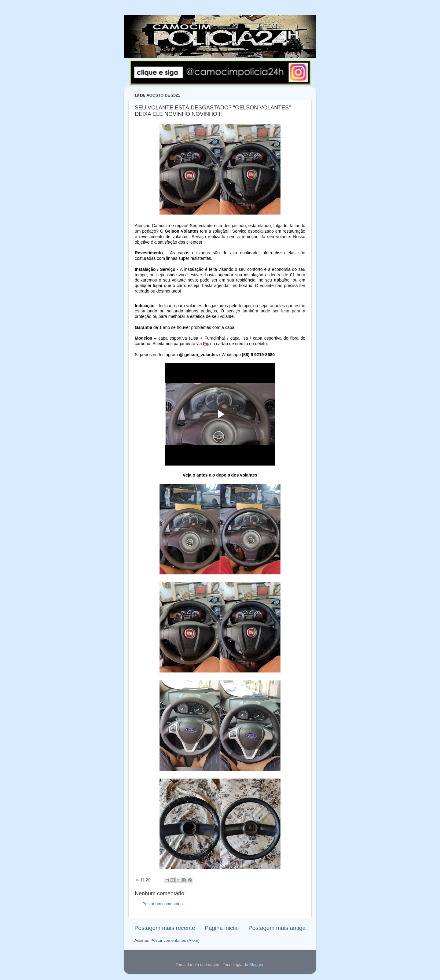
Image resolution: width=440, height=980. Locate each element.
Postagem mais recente (165, 928)
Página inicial (222, 928)
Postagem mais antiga (277, 928)
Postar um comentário (163, 904)
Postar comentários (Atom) (175, 940)
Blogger (256, 965)
